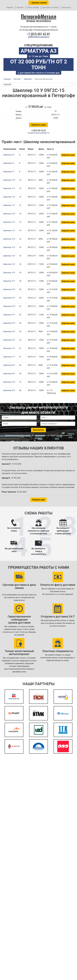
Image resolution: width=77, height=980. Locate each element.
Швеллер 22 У (9, 315)
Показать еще (38, 500)
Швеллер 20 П (9, 289)
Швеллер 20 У (9, 298)
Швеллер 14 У (9, 222)
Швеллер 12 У (9, 205)
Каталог (20, 7)
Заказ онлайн (33, 7)
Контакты (67, 7)
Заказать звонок (38, 3)
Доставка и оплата (51, 7)
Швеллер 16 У (9, 247)
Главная (10, 7)
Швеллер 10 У (9, 188)
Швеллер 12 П (9, 197)
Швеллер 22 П (9, 306)
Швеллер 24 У (9, 331)
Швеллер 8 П (9, 155)
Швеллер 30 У (9, 365)
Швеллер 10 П (9, 180)
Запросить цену (38, 125)
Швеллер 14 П (9, 214)
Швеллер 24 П (9, 323)
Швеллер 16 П (9, 239)
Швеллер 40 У (9, 390)
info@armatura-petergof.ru (39, 37)
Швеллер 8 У (9, 163)
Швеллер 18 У (9, 273)
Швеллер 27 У (9, 348)
